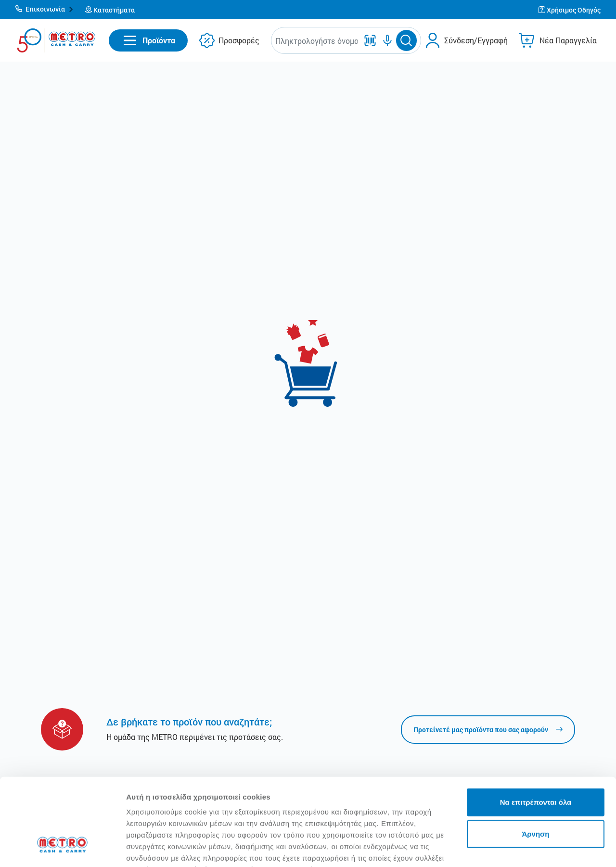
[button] (45, 10)
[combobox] (316, 41)
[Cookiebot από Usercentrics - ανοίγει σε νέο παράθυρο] (62, 848)
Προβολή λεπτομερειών (167, 848)
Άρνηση (535, 759)
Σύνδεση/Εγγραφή (476, 40)
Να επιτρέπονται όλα (536, 727)
